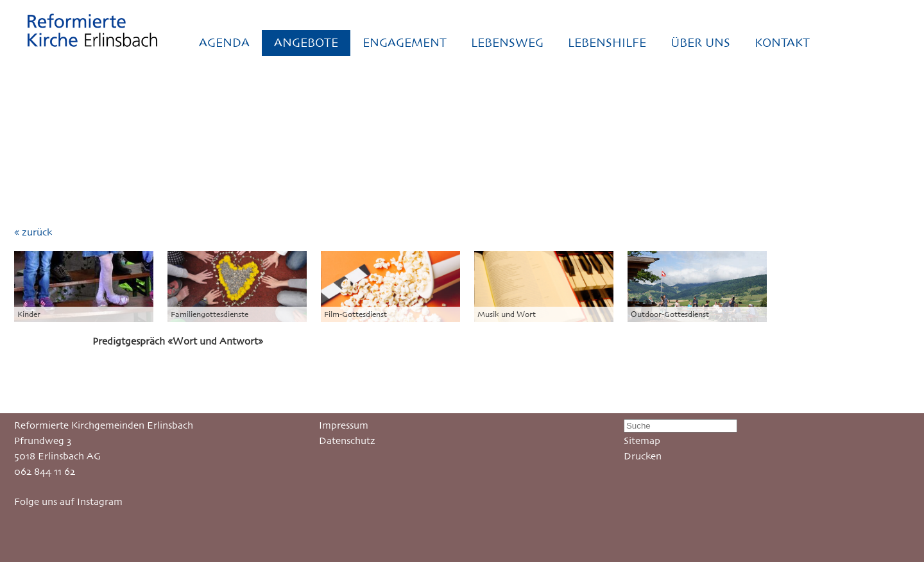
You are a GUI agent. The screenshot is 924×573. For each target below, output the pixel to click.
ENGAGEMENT (405, 43)
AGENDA (224, 43)
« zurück (33, 232)
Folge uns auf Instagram (68, 501)
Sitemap (642, 440)
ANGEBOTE (306, 43)
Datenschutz (347, 440)
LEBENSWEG (507, 43)
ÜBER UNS (700, 43)
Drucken (643, 456)
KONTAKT (782, 43)
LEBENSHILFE (607, 43)
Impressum (344, 425)
